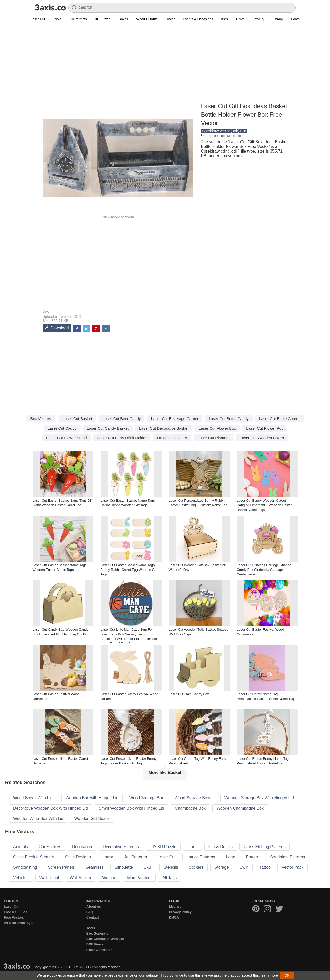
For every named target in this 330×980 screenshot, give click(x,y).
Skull (148, 867)
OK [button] (287, 975)
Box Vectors (41, 419)
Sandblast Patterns (288, 857)
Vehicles (21, 878)
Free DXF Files (15, 912)
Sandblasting (25, 867)
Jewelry (259, 19)
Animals (21, 847)
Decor (170, 19)
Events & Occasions (198, 19)
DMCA (174, 917)
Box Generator (98, 933)
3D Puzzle (103, 19)
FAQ (90, 912)
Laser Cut (38, 19)
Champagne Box (190, 808)
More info (234, 136)
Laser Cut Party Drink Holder (122, 438)
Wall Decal (49, 878)
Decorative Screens (121, 847)
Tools (57, 19)
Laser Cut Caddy (62, 428)
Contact (93, 917)
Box (46, 311)
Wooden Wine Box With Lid (38, 819)
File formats (78, 19)
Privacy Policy (180, 912)
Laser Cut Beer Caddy (122, 419)
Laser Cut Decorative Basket (164, 428)
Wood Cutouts (147, 19)
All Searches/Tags (18, 923)
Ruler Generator (99, 950)
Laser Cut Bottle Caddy (229, 419)
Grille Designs (78, 857)
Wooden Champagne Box (240, 808)
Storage (222, 867)
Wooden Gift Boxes (92, 819)
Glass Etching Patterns (265, 847)
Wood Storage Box (147, 798)
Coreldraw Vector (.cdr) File (224, 131)
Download (57, 328)
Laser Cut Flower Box (217, 428)
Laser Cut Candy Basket (108, 428)
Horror (107, 857)
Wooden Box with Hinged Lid (92, 798)
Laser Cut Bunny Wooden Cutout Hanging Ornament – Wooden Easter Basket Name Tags (264, 505)
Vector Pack (292, 867)
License (175, 907)
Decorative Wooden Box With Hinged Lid (51, 808)
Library (278, 19)
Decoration (82, 847)
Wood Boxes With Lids (34, 798)
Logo (231, 857)
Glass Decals (221, 847)
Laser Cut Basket (77, 419)
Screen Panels (61, 867)
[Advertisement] (165, 65)
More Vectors (139, 878)
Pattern (253, 857)
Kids (224, 19)
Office (240, 19)
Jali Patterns (135, 857)
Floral (192, 847)
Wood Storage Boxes (194, 798)
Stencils (171, 867)
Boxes (123, 19)
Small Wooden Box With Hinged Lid (131, 808)
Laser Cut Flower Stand (67, 438)
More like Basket (165, 773)
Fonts (295, 19)
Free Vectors (14, 917)
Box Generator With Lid (105, 939)
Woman (109, 878)
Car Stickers (50, 847)
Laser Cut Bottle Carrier (279, 419)
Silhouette (124, 867)
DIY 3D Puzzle (163, 847)
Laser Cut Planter (172, 438)
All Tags (170, 878)
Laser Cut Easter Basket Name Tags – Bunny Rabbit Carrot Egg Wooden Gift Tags (129, 570)
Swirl (244, 867)
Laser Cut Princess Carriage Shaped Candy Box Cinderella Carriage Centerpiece (264, 570)
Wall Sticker (81, 878)
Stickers (196, 867)
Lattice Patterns (201, 857)
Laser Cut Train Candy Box (189, 694)
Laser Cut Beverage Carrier (175, 419)
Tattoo (265, 867)
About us (94, 907)
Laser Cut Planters (213, 438)
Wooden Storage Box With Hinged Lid (259, 798)
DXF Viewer (96, 944)
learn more (269, 975)
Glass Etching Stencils (34, 857)
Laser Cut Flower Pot (264, 428)
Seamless (95, 867)
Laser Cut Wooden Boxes (262, 438)
